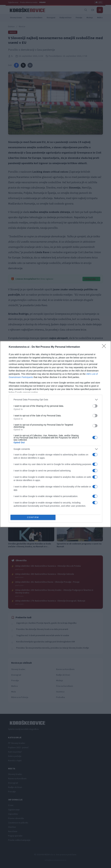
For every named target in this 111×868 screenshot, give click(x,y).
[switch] (95, 406)
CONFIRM (33, 517)
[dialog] (55, 434)
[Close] (105, 347)
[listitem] (55, 400)
